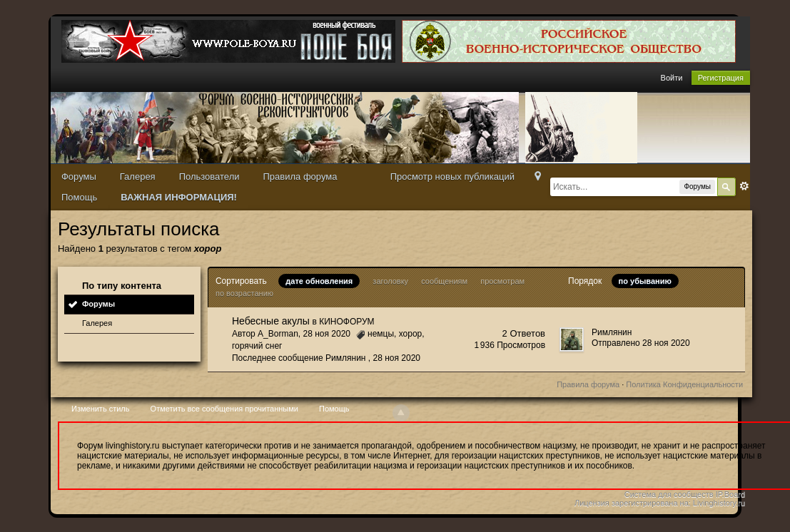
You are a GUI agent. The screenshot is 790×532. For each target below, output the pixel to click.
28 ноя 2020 (397, 358)
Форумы (79, 177)
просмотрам (502, 281)
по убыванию (645, 281)
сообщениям (444, 281)
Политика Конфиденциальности (684, 384)
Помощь (79, 197)
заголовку (390, 281)
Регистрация (721, 78)
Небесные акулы (271, 321)
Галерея (138, 177)
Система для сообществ (669, 494)
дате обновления (319, 281)
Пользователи (209, 177)
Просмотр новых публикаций (452, 177)
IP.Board (730, 494)
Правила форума (300, 177)
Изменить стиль (101, 409)
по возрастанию (244, 293)
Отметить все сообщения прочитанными (224, 409)
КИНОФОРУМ (346, 322)
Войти (672, 78)
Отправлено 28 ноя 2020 (641, 343)
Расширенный (744, 186)
